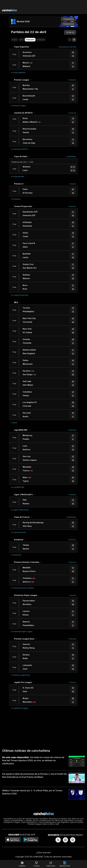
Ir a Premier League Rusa (20, 675)
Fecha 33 (72, 113)
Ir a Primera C (16, 199)
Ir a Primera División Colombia (22, 588)
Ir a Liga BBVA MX (18, 487)
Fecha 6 (73, 184)
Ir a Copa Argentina (18, 73)
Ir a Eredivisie (16, 555)
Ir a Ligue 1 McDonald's (20, 510)
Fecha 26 (73, 495)
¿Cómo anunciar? (44, 853)
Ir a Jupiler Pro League (19, 708)
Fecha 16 (72, 430)
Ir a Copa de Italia (18, 176)
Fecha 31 (72, 540)
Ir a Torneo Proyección (20, 295)
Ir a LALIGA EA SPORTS (20, 149)
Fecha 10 (72, 206)
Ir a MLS (14, 423)
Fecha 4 (73, 595)
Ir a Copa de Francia (18, 532)
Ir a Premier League (18, 106)
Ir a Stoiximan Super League (22, 631)
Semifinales (72, 157)
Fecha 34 (72, 80)
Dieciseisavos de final (68, 47)
